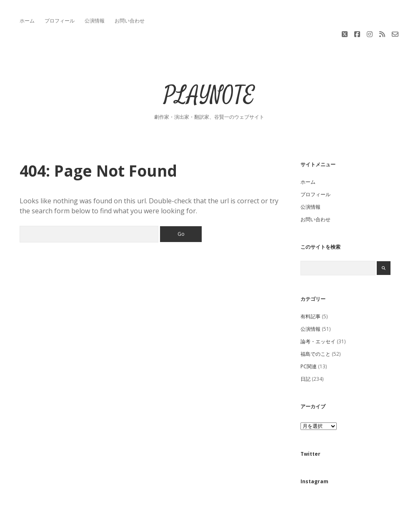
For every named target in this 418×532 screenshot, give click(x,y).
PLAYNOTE (209, 67)
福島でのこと (315, 326)
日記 (305, 351)
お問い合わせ (130, 21)
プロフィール (60, 21)
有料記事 (310, 288)
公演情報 (95, 21)
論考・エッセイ (318, 313)
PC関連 (309, 338)
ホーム (27, 21)
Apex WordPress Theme (184, 523)
